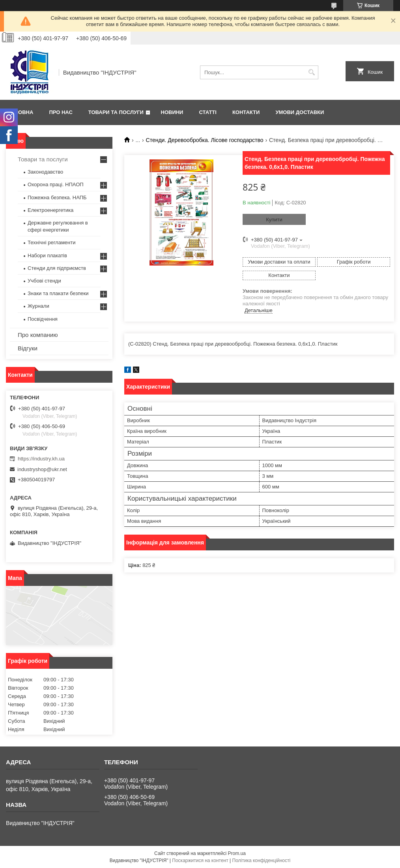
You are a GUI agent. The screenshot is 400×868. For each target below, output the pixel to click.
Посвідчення (43, 319)
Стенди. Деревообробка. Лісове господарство (205, 140)
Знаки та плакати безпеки (58, 293)
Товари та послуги (116, 112)
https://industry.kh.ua (41, 459)
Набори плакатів (47, 255)
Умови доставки (300, 112)
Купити (274, 220)
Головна (21, 112)
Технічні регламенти (51, 242)
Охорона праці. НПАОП (56, 184)
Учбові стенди (44, 281)
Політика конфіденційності (262, 861)
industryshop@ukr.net (42, 469)
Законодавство (45, 172)
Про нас (61, 112)
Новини (172, 112)
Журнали (38, 306)
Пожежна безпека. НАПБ (57, 197)
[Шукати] (311, 72)
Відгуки (28, 348)
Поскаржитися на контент (200, 861)
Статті (207, 112)
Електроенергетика (50, 210)
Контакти (246, 112)
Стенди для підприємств (57, 268)
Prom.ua (237, 853)
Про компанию (38, 335)
